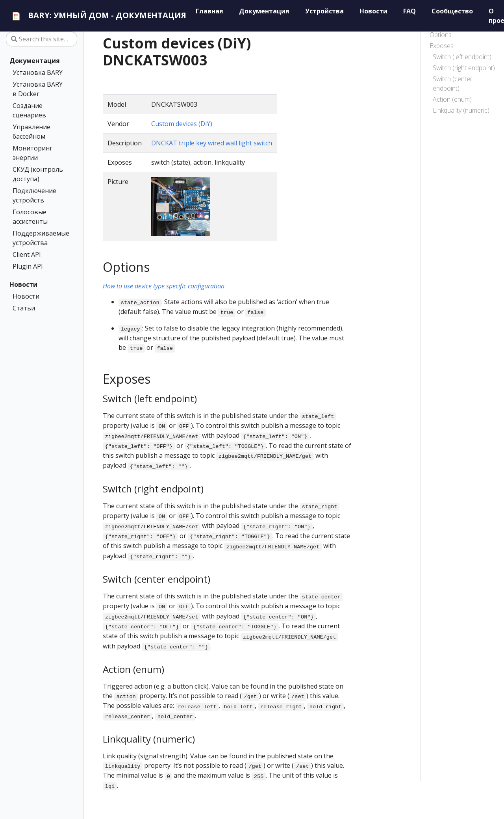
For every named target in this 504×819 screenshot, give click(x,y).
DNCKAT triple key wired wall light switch (212, 143)
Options (441, 35)
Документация (35, 61)
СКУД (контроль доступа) (38, 174)
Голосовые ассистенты (30, 217)
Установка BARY (38, 72)
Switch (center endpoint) (453, 84)
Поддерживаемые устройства (40, 238)
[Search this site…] (42, 39)
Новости (23, 284)
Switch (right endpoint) (464, 68)
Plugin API (28, 266)
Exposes (442, 46)
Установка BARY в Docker (38, 89)
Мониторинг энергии (32, 153)
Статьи (24, 308)
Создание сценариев (29, 110)
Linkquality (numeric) (461, 110)
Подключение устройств (34, 195)
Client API (27, 254)
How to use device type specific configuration (164, 286)
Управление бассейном (31, 132)
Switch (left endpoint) (462, 57)
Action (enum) (452, 99)
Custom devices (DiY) (182, 124)
